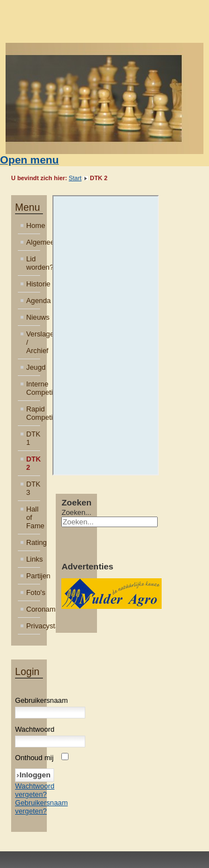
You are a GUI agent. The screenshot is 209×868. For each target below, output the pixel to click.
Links (33, 559)
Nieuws (33, 317)
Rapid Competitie (33, 413)
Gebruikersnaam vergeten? (42, 807)
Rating (33, 542)
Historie (33, 284)
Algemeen (33, 242)
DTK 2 (33, 463)
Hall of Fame (33, 517)
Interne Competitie (33, 388)
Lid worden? (33, 263)
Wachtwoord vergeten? (35, 790)
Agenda (33, 301)
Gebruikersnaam (42, 700)
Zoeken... (76, 512)
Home (33, 225)
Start (75, 178)
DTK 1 (33, 438)
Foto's (33, 592)
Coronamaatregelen (33, 609)
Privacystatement (33, 626)
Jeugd (33, 367)
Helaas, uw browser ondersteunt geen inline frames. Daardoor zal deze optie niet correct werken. (106, 335)
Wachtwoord (35, 729)
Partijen (33, 576)
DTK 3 (33, 488)
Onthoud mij (34, 758)
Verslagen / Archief (33, 342)
